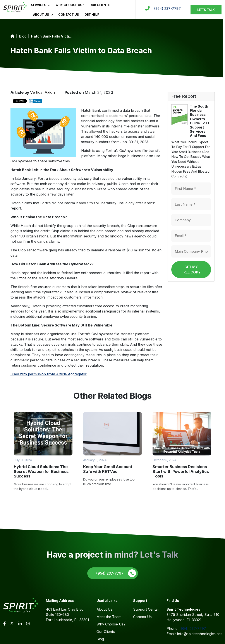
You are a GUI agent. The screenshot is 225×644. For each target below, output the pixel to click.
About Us (43, 15)
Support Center (146, 609)
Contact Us (69, 15)
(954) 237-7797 (167, 9)
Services (40, 5)
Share (35, 101)
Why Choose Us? (70, 5)
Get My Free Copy (191, 270)
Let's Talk (206, 10)
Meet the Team (109, 617)
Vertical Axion (42, 92)
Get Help (92, 15)
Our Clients (100, 5)
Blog (23, 36)
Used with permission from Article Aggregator (49, 374)
